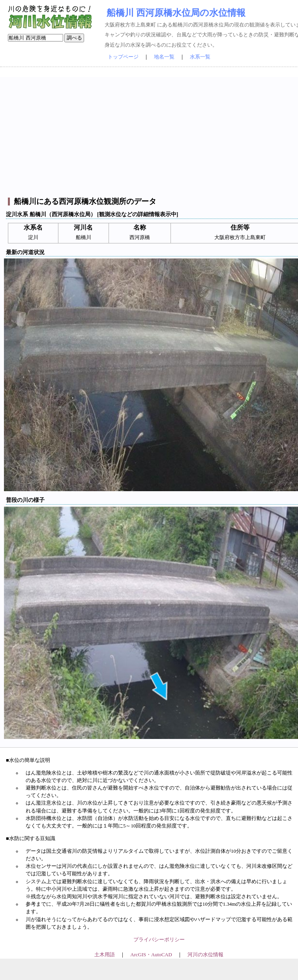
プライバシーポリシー (159, 940)
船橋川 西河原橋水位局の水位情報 (176, 13)
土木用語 (105, 955)
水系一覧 (200, 57)
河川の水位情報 (205, 955)
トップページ (123, 57)
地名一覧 (164, 57)
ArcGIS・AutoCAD (151, 955)
